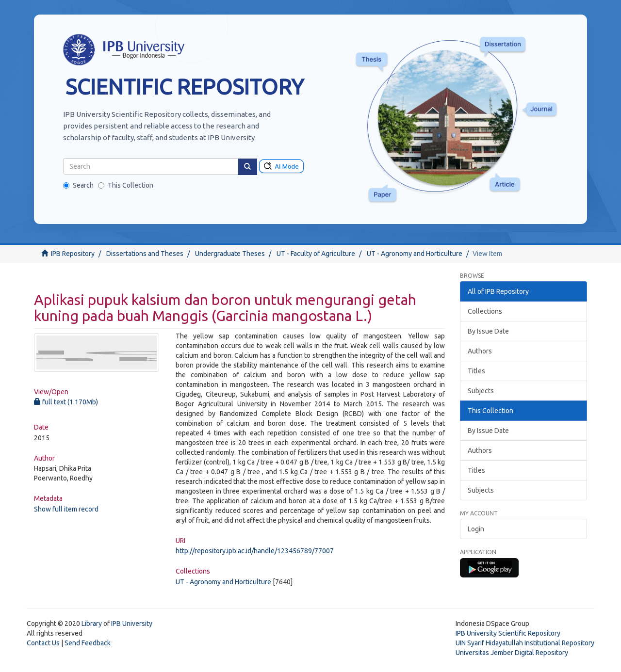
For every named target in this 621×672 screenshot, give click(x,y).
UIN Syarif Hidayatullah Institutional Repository (525, 643)
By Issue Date (488, 331)
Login (476, 529)
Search (78, 185)
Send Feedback (88, 643)
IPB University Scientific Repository (508, 633)
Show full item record (66, 509)
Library (92, 624)
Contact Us (43, 643)
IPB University (132, 624)
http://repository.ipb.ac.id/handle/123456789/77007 (255, 551)
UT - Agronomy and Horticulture (415, 254)
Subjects (481, 391)
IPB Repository (73, 254)
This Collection (126, 185)
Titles (476, 371)
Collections (485, 311)
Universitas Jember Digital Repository (512, 653)
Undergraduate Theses (230, 254)
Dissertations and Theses (145, 254)
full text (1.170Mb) (66, 402)
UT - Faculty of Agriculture (316, 254)
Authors (480, 351)
